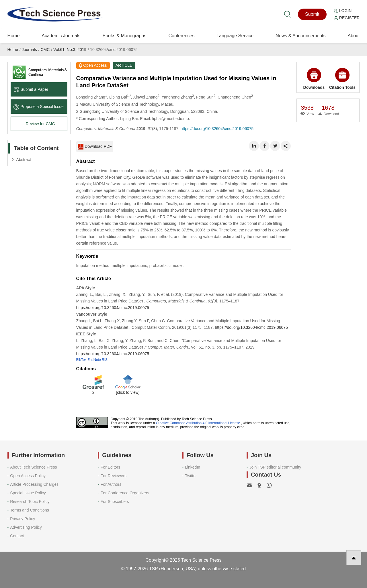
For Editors (110, 467)
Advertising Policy (26, 527)
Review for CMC (40, 124)
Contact (17, 536)
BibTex (81, 360)
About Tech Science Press (33, 467)
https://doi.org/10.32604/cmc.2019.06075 (217, 129)
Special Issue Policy (28, 493)
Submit (312, 14)
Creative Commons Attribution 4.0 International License (198, 423)
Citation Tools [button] (342, 79)
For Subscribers (115, 502)
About (354, 36)
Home (14, 36)
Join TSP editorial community (275, 467)
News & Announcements (300, 36)
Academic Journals (61, 36)
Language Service (235, 36)
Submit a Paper (31, 89)
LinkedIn (193, 467)
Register (347, 18)
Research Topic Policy (30, 502)
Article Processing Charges (34, 484)
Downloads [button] (314, 79)
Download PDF (95, 147)
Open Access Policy (28, 476)
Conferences (181, 36)
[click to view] (128, 392)
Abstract (24, 160)
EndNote (94, 360)
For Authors (111, 484)
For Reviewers (114, 476)
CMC (45, 50)
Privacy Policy (23, 519)
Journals (29, 50)
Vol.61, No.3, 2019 (70, 50)
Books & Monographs (124, 36)
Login (343, 11)
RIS (105, 360)
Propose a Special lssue (39, 107)
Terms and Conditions (29, 510)
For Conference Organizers (125, 493)
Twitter (191, 476)
